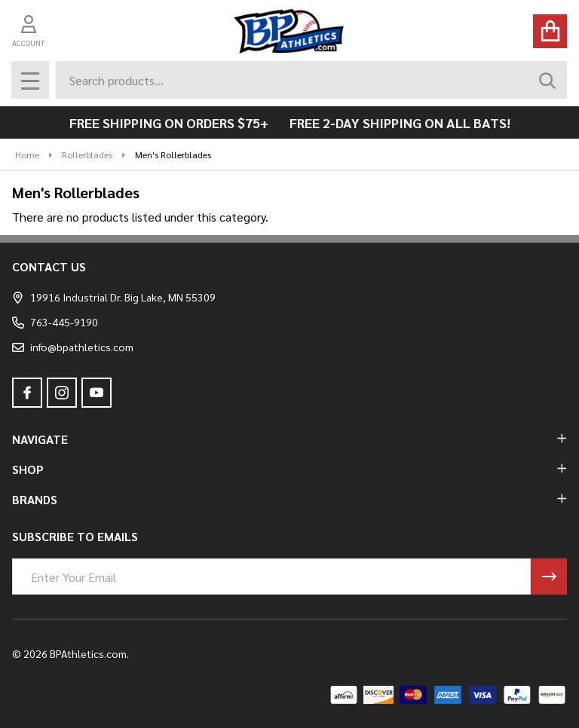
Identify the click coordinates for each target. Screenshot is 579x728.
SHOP (289, 469)
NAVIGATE (289, 439)
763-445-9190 (55, 322)
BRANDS (289, 499)
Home (27, 154)
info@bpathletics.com (73, 347)
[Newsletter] (549, 577)
